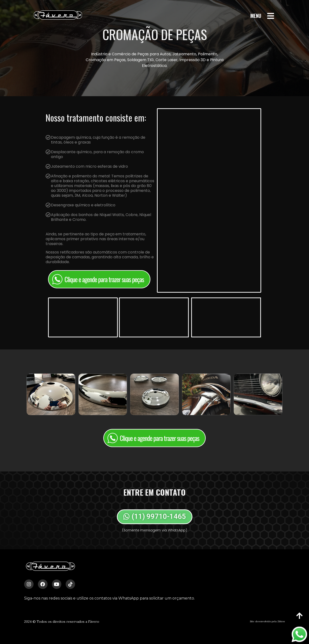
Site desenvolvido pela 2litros (267, 621)
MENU (256, 16)
